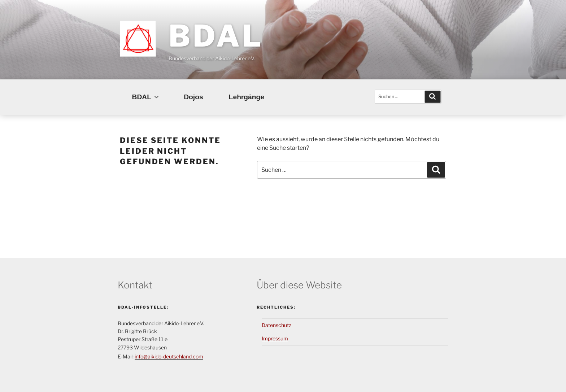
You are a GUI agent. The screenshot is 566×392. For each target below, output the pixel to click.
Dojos (193, 97)
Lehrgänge (247, 97)
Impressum (275, 338)
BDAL (216, 36)
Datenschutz (277, 325)
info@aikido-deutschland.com (169, 356)
